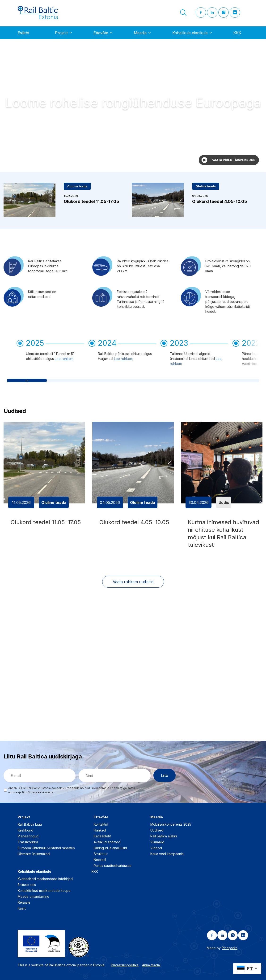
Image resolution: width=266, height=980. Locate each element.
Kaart (22, 908)
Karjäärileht (102, 836)
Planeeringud (28, 836)
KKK (237, 33)
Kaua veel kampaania (167, 854)
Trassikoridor (28, 842)
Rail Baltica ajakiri (164, 836)
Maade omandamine (34, 896)
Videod (156, 848)
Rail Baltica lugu (30, 824)
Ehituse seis (27, 885)
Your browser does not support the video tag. (133, 106)
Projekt (61, 33)
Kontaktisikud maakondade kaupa (44, 891)
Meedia (140, 33)
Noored (100, 860)
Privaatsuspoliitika (125, 965)
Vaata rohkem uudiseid (133, 582)
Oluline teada (77, 186)
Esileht (23, 33)
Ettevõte (101, 33)
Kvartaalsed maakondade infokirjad (45, 879)
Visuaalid (157, 842)
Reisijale (24, 902)
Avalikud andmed (107, 842)
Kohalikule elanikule (190, 33)
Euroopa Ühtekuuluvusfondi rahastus (46, 848)
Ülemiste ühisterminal (34, 854)
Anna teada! (151, 965)
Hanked (100, 830)
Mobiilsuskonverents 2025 (171, 824)
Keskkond (25, 830)
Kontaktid (101, 824)
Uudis (224, 502)
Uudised (157, 830)
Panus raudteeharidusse (113, 866)
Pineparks (230, 948)
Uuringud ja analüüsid (110, 848)
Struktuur (101, 854)
